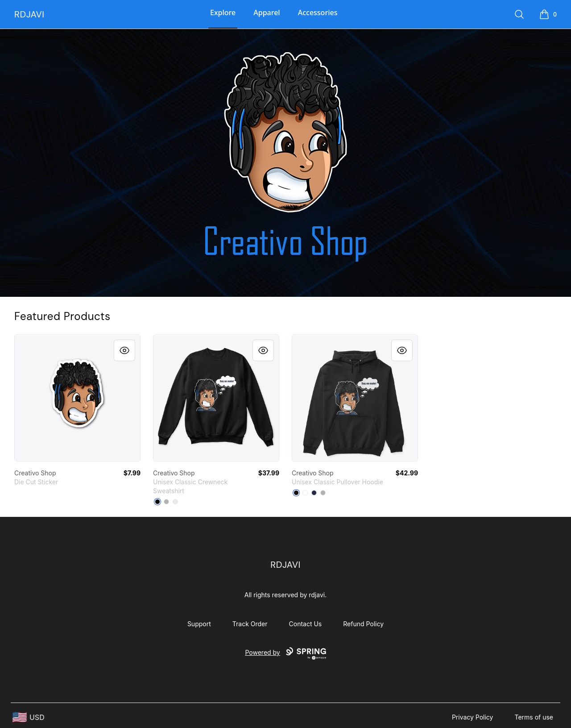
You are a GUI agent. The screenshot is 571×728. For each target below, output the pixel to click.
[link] (77, 398)
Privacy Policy (473, 717)
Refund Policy (363, 624)
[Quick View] (124, 350)
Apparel (267, 12)
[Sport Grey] (323, 493)
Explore (223, 12)
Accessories (318, 12)
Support (199, 624)
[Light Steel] (166, 502)
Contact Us (306, 624)
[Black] (157, 502)
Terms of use (534, 717)
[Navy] (314, 493)
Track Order (250, 624)
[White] (175, 502)
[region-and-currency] (29, 718)
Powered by (285, 653)
